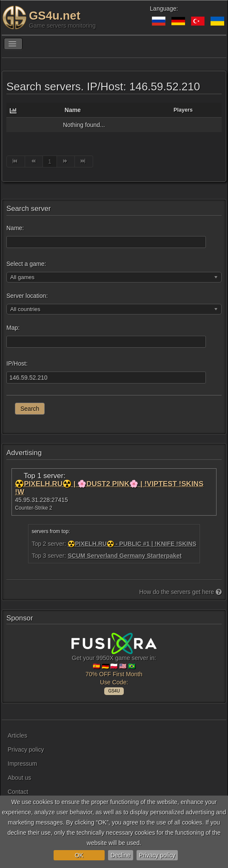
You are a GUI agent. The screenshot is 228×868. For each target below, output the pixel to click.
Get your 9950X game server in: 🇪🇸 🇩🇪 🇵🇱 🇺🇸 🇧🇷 (114, 663)
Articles (17, 735)
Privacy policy (157, 855)
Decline (121, 855)
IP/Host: (17, 363)
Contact (18, 792)
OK (79, 855)
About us (19, 778)
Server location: (27, 296)
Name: (15, 228)
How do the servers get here (180, 592)
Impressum (22, 764)
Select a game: (26, 264)
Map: (13, 328)
